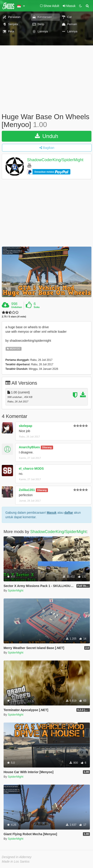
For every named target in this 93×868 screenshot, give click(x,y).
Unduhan (17, 307)
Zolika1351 (27, 490)
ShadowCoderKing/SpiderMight (55, 160)
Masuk (52, 513)
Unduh (46, 136)
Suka (37, 307)
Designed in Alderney (17, 857)
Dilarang (47, 447)
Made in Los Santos (16, 861)
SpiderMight (16, 590)
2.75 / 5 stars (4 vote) (14, 317)
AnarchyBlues (29, 447)
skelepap (26, 426)
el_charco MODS (31, 469)
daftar (69, 513)
